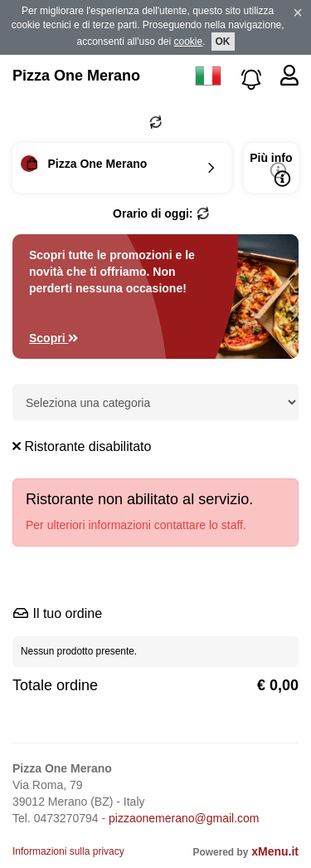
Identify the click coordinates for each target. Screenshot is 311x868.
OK (223, 42)
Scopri (54, 338)
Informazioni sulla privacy (68, 851)
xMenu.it (275, 851)
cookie (189, 42)
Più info (271, 169)
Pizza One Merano (76, 76)
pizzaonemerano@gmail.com (184, 818)
